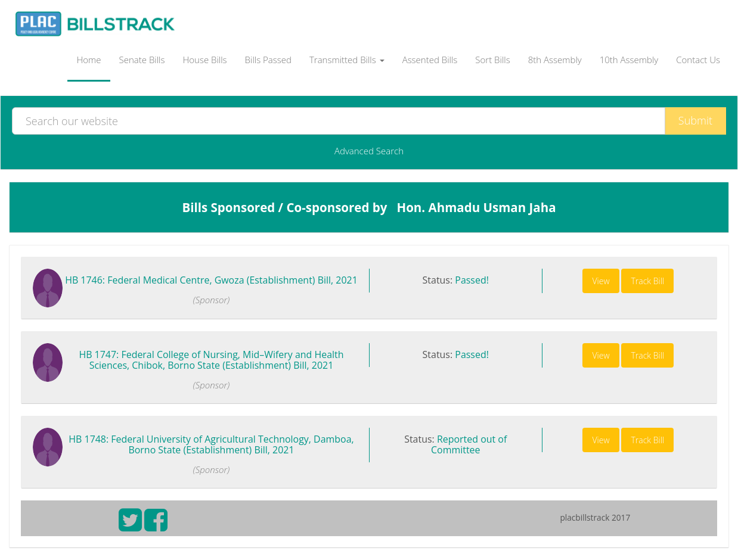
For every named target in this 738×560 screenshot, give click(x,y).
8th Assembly (555, 60)
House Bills (204, 60)
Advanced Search (369, 151)
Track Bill (647, 281)
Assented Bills (430, 60)
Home (89, 60)
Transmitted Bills (347, 60)
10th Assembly (629, 60)
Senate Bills (142, 60)
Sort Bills (492, 60)
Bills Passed (268, 60)
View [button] (601, 281)
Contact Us (698, 60)
